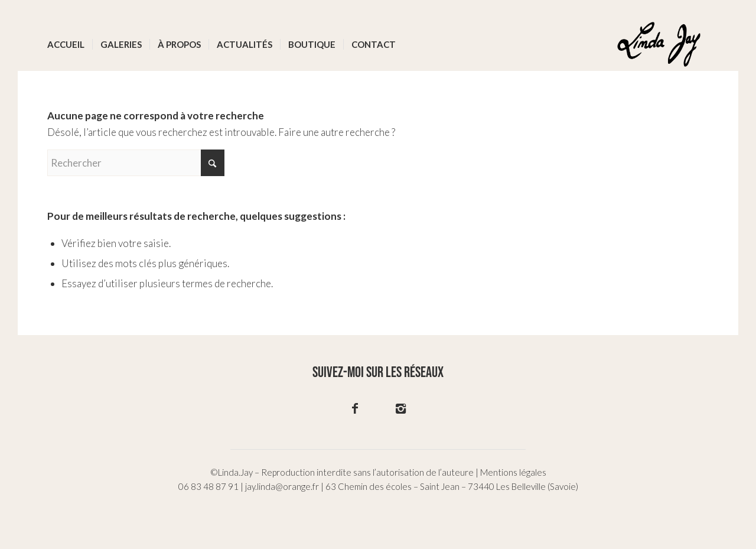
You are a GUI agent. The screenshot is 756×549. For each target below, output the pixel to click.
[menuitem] (66, 44)
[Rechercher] (136, 163)
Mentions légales (513, 472)
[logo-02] (659, 44)
